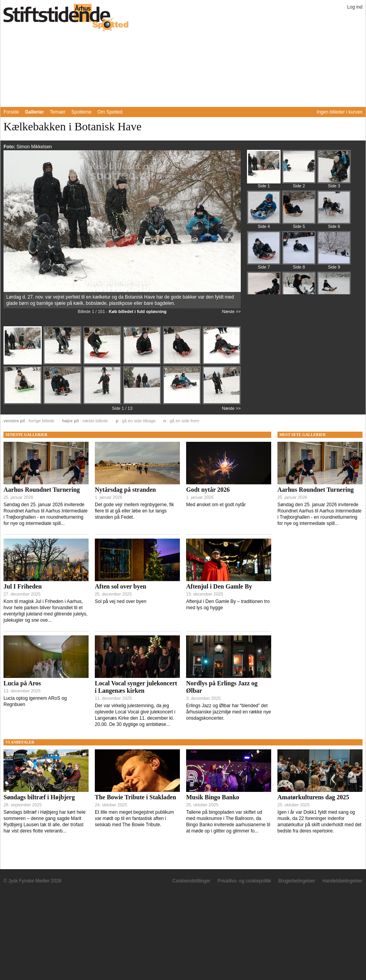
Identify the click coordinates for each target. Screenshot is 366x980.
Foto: (10, 147)
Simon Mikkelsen (34, 147)
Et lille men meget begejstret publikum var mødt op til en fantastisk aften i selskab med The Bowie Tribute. (134, 818)
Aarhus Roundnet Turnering (42, 490)
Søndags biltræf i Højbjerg (39, 797)
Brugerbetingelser (297, 881)
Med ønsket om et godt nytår (216, 505)
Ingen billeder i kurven (340, 112)
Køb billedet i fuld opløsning (138, 311)
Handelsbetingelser (342, 881)
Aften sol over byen (121, 586)
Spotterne (82, 112)
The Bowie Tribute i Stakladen (135, 797)
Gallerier (35, 112)
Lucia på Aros (22, 683)
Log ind (355, 7)
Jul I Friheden (23, 586)
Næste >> (231, 311)
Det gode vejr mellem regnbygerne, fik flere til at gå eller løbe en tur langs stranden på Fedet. (134, 511)
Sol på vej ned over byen (121, 601)
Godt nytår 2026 (208, 490)
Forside (11, 112)
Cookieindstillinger (191, 881)
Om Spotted (110, 112)
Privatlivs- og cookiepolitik (244, 881)
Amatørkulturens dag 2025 (313, 797)
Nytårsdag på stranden (125, 490)
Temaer (58, 112)
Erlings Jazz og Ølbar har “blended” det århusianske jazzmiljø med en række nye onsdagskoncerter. (228, 712)
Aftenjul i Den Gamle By (219, 586)
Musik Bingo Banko (213, 797)
